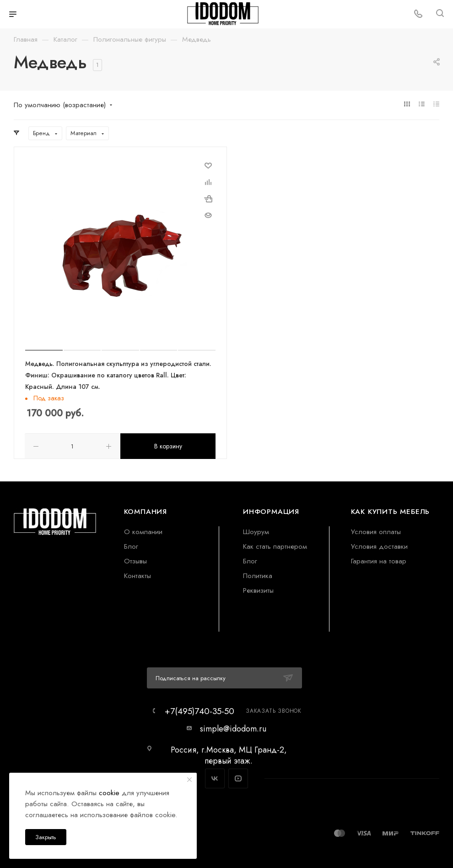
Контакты (138, 575)
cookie (109, 793)
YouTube (238, 778)
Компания (146, 511)
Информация (271, 511)
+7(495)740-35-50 (200, 711)
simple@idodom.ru (233, 728)
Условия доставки (379, 546)
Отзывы (135, 560)
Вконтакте (215, 778)
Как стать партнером (275, 546)
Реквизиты (258, 590)
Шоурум (256, 531)
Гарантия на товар (379, 560)
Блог (131, 546)
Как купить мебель (391, 511)
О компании (143, 531)
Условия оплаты (376, 531)
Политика (258, 575)
